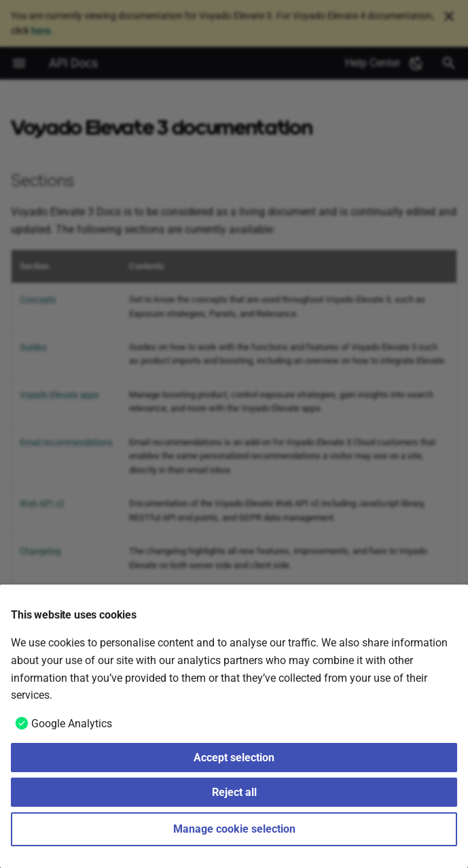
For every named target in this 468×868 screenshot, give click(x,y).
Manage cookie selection (234, 829)
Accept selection (234, 758)
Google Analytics (72, 724)
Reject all (234, 792)
